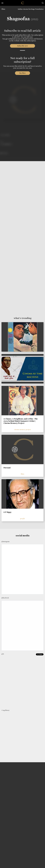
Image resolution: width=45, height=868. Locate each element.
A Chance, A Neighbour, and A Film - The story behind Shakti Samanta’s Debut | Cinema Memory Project (21, 421)
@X (3, 654)
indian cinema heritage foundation (31, 9)
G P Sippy (7, 512)
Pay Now (22, 73)
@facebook (5, 598)
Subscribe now (23, 46)
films (3, 9)
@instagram (5, 542)
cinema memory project (22, 429)
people (22, 519)
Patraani (7, 468)
